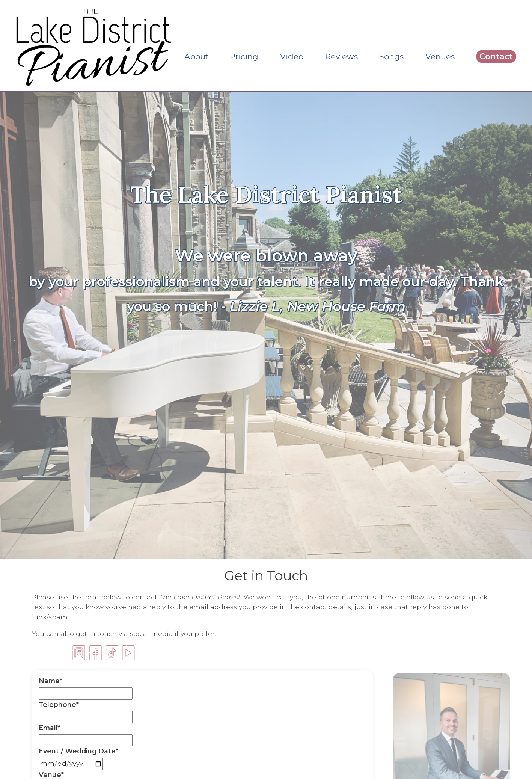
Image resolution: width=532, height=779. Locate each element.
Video (292, 57)
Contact (496, 57)
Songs (391, 57)
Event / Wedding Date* (78, 751)
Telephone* (59, 704)
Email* (49, 728)
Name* (50, 681)
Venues (440, 57)
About (196, 57)
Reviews (341, 57)
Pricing (244, 57)
